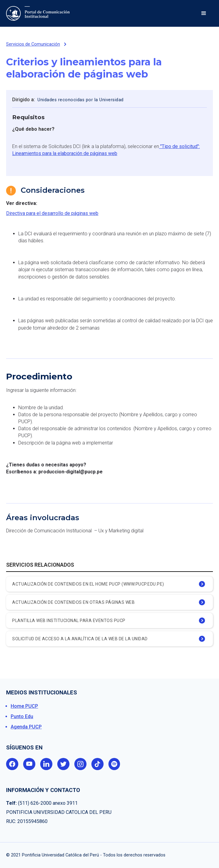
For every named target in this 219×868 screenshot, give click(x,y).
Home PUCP (24, 706)
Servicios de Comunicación (33, 44)
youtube (29, 764)
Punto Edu (22, 716)
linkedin (46, 764)
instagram (80, 764)
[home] (39, 13)
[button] (204, 13)
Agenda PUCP (26, 727)
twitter (63, 764)
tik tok (97, 764)
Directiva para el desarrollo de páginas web (52, 213)
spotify (115, 764)
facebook (12, 764)
